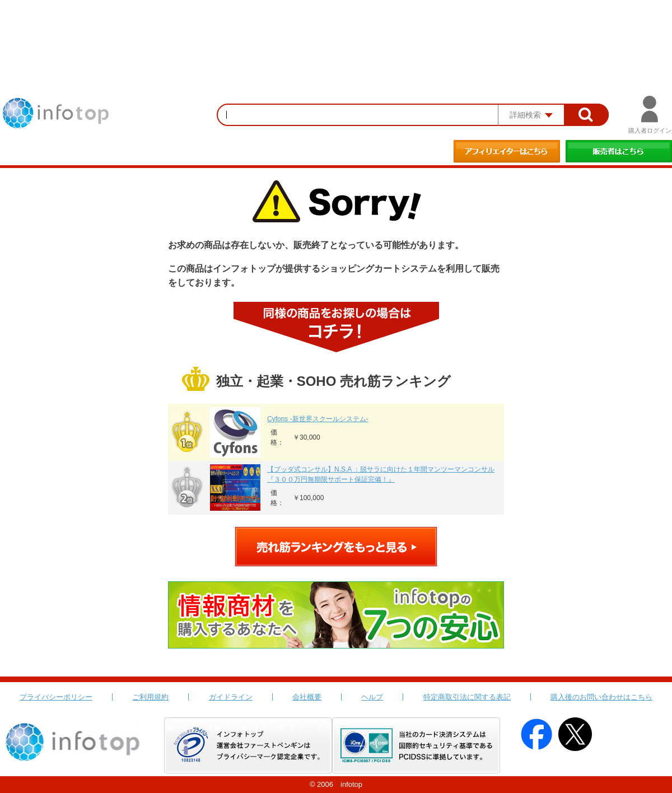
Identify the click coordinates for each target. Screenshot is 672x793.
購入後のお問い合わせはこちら (601, 697)
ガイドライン (231, 697)
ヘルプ (372, 697)
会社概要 (307, 697)
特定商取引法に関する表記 (467, 697)
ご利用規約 (150, 697)
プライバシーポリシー (56, 697)
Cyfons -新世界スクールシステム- (318, 419)
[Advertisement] (336, 31)
